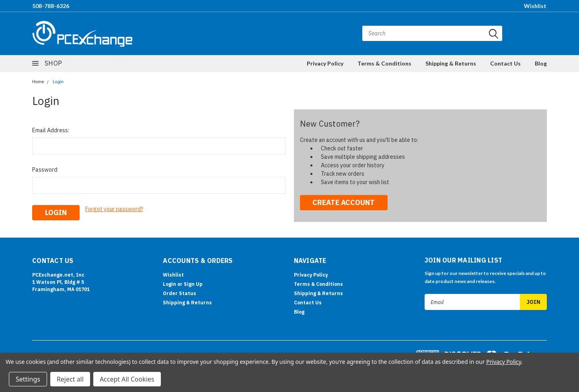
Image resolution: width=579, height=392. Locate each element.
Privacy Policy (325, 63)
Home (38, 82)
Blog (541, 63)
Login (58, 82)
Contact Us (505, 63)
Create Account (344, 202)
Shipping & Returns (451, 63)
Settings (28, 379)
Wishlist (535, 6)
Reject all (70, 379)
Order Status (180, 292)
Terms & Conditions (384, 63)
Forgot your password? (114, 209)
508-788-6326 (51, 6)
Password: (45, 170)
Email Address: (51, 130)
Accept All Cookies (127, 379)
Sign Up (193, 283)
